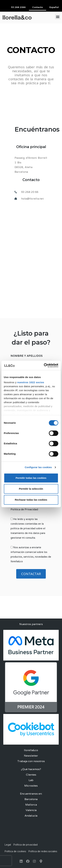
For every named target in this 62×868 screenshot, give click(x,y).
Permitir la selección (31, 489)
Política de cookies (15, 851)
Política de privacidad (25, 845)
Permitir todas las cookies (31, 478)
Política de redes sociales (43, 851)
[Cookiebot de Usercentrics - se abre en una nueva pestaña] (44, 365)
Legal (8, 845)
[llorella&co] (31, 249)
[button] (58, 17)
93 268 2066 (18, 7)
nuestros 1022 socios (31, 382)
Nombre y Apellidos (27, 356)
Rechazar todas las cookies (31, 500)
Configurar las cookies (38, 467)
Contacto (38, 7)
